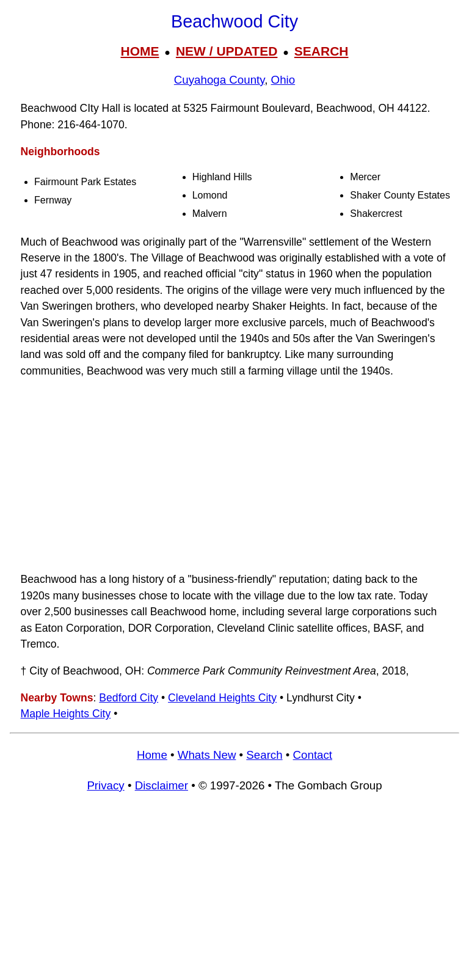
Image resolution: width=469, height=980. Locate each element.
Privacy (105, 785)
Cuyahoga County (219, 80)
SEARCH (322, 51)
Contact (313, 755)
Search (264, 755)
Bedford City (129, 698)
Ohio (283, 80)
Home (152, 755)
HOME (140, 51)
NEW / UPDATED (227, 51)
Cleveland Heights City (222, 698)
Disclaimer (162, 785)
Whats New (207, 755)
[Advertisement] (234, 475)
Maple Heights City (66, 714)
